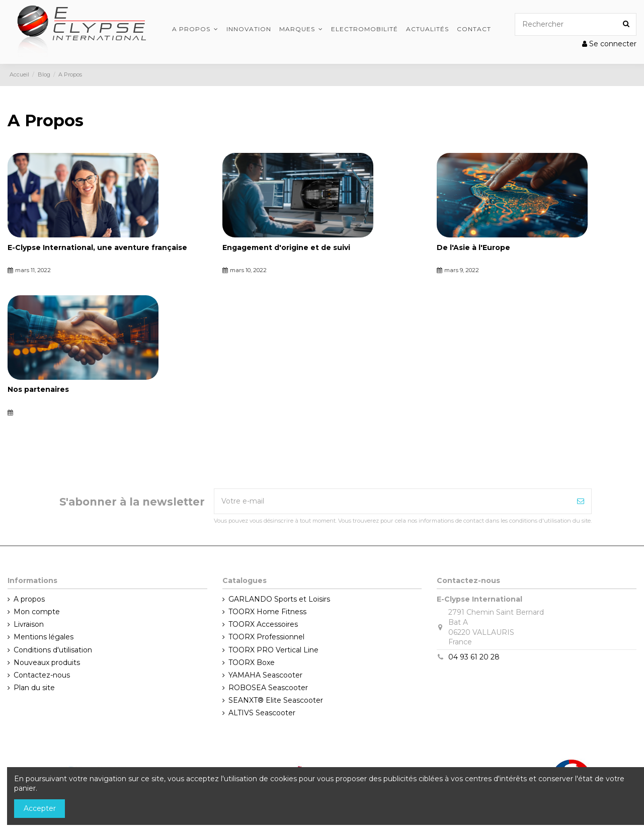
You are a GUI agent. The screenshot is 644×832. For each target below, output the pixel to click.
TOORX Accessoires (263, 624)
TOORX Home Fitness (267, 612)
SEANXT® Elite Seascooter (276, 700)
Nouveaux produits (47, 662)
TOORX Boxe (252, 662)
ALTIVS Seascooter (262, 713)
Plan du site (34, 688)
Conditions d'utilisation (53, 650)
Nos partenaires (38, 389)
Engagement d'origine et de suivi (286, 247)
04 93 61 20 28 (474, 657)
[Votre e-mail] (392, 501)
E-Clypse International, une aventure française (97, 247)
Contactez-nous (42, 675)
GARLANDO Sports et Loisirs (279, 599)
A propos (29, 599)
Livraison (29, 624)
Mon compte (37, 612)
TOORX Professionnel (266, 637)
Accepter (40, 808)
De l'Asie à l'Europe (473, 247)
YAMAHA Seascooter (265, 675)
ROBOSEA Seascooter (268, 688)
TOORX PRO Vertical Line (273, 650)
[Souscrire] (581, 501)
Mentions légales (44, 637)
